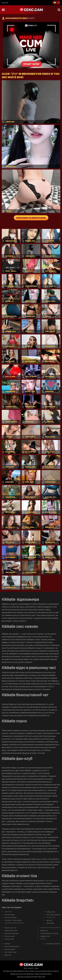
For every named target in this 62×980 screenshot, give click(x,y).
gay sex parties (10, 949)
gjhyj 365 (8, 955)
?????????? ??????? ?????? (50, 928)
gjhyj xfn (50, 920)
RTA (25, 968)
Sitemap (7, 944)
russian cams (9, 939)
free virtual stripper (53, 915)
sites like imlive (10, 915)
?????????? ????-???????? (14, 923)
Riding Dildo (51, 912)
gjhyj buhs (44, 931)
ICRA (36, 968)
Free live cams (10, 936)
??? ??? (43, 939)
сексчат (5, 3)
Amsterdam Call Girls (53, 944)
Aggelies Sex (45, 936)
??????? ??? (51, 917)
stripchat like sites (11, 931)
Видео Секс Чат (10, 928)
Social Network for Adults (49, 933)
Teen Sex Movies (10, 917)
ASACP (31, 968)
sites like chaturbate (12, 933)
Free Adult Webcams (12, 946)
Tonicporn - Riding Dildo (13, 920)
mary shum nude (10, 952)
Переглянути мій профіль (31, 218)
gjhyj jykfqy (50, 923)
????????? (8, 912)
